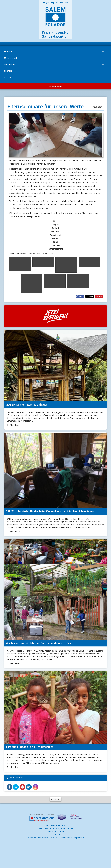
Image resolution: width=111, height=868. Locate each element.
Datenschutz (66, 838)
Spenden (8, 71)
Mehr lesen (15, 425)
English (47, 3)
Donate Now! (56, 86)
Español (55, 3)
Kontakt (8, 77)
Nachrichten (10, 64)
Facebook (31, 838)
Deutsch (64, 3)
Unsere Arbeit (11, 58)
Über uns (9, 51)
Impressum (79, 838)
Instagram (43, 838)
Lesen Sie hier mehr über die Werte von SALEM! (31, 254)
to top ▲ (55, 799)
